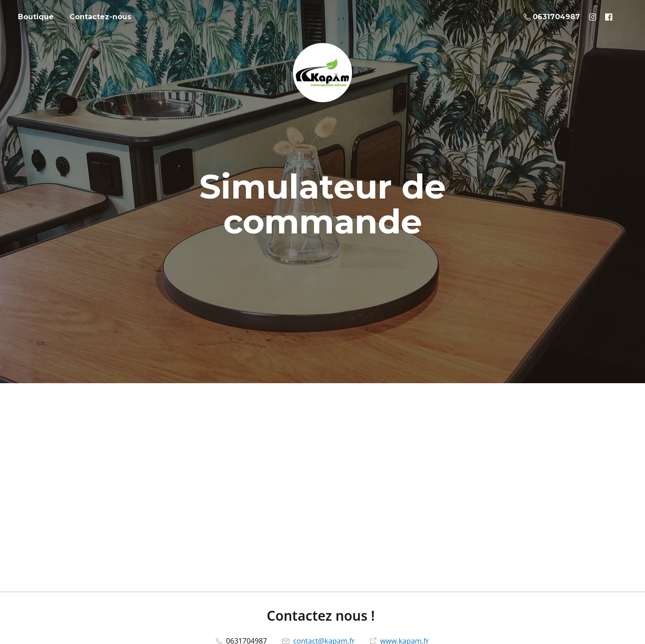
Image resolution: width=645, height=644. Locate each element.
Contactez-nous (100, 17)
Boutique (36, 17)
